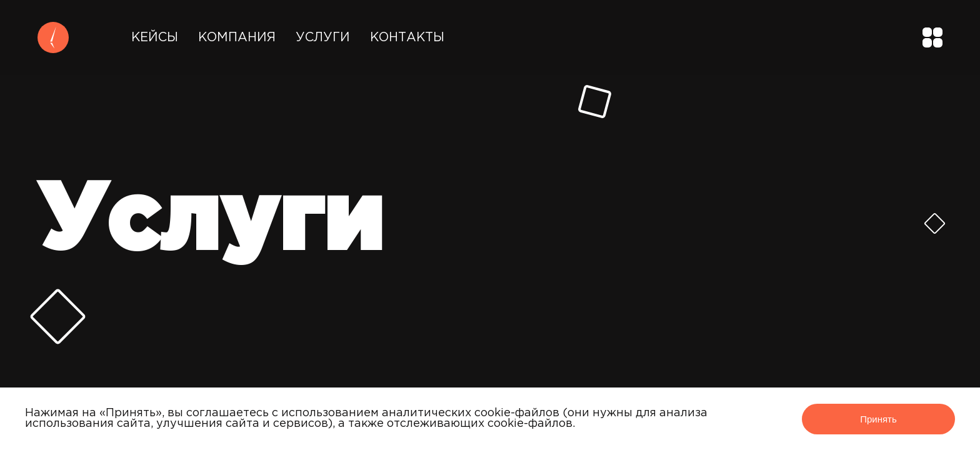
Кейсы (155, 37)
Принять (878, 419)
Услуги (323, 37)
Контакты (407, 37)
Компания (237, 37)
